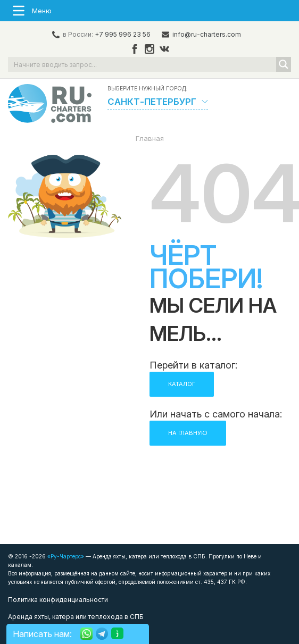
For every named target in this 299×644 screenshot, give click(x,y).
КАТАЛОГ (182, 384)
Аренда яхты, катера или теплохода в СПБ (76, 617)
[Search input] (143, 64)
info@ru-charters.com (207, 34)
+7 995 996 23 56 (123, 34)
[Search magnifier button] (284, 64)
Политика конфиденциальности (58, 600)
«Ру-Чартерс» (65, 556)
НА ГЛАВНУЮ (188, 433)
